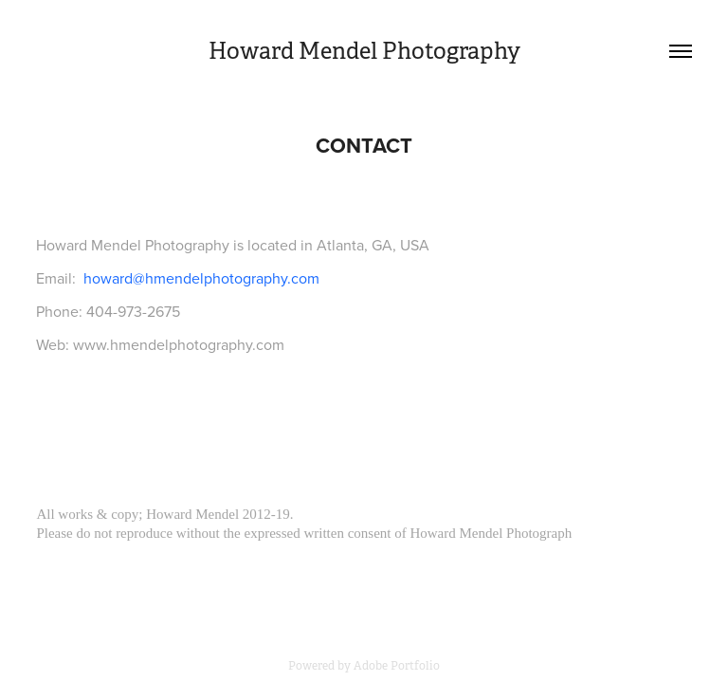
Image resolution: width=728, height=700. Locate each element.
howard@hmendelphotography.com (201, 278)
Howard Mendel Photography (364, 51)
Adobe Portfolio (397, 666)
